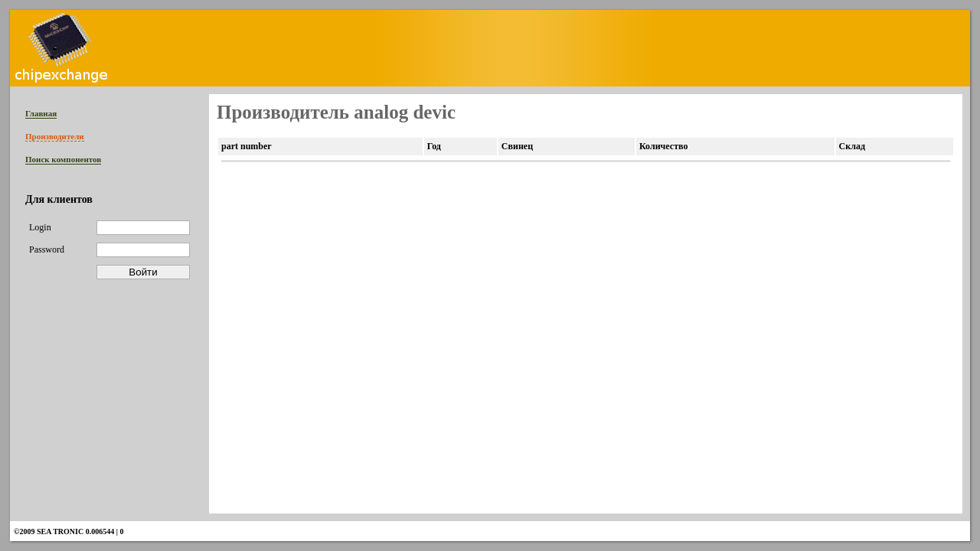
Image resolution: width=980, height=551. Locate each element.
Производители (55, 136)
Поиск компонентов (63, 159)
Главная (41, 113)
